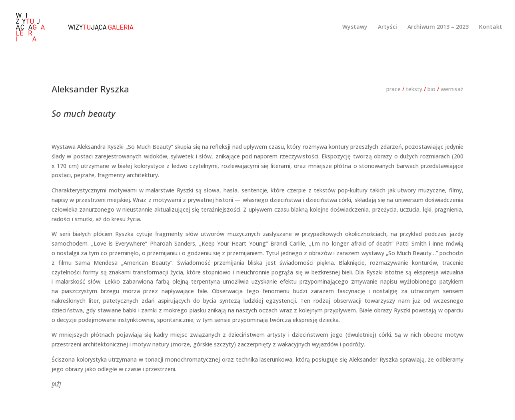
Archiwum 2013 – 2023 (438, 27)
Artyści (387, 27)
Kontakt (491, 27)
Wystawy (355, 27)
